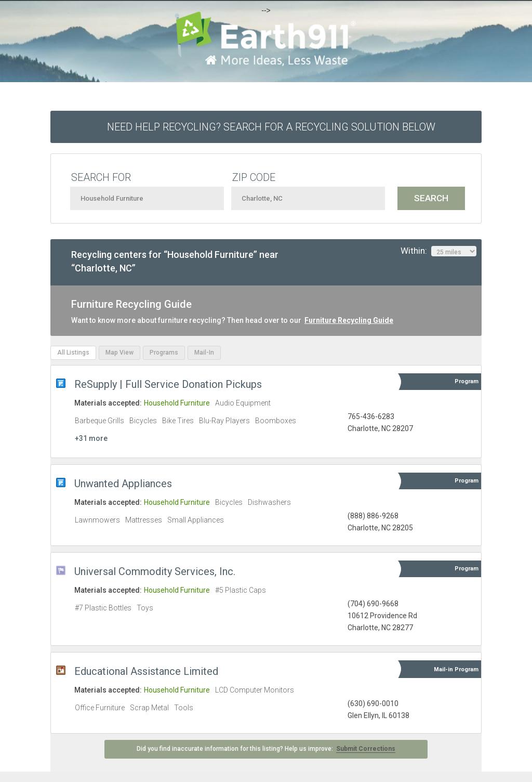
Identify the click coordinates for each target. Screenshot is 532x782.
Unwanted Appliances (123, 484)
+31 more (91, 438)
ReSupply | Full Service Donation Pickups (168, 384)
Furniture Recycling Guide (349, 320)
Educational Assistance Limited (146, 671)
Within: (438, 251)
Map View (119, 353)
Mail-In (204, 353)
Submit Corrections (366, 749)
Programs (164, 353)
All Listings (73, 353)
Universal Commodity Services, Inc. (155, 571)
